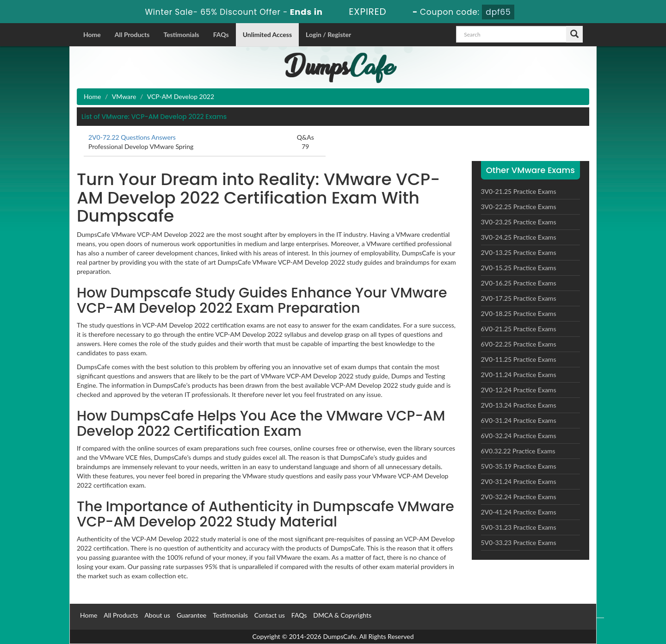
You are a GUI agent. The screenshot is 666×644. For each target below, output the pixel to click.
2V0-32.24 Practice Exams (519, 497)
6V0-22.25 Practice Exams (519, 344)
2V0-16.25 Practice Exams (519, 283)
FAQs (221, 34)
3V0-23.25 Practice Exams (519, 222)
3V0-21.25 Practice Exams (519, 191)
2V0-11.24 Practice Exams (519, 375)
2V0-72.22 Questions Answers (132, 137)
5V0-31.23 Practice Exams (519, 527)
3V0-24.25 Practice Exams (519, 237)
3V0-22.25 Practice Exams (519, 207)
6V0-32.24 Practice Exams (519, 436)
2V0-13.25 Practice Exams (519, 252)
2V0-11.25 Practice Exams (519, 359)
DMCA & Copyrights (342, 615)
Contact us (270, 615)
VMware (124, 96)
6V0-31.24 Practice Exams (519, 420)
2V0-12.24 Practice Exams (519, 390)
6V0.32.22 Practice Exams (518, 451)
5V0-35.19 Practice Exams (519, 466)
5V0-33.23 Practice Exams (519, 542)
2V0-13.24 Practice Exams (519, 405)
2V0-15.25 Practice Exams (519, 268)
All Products (132, 34)
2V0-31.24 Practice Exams (519, 481)
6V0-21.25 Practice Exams (519, 329)
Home (92, 34)
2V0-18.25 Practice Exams (519, 313)
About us (157, 615)
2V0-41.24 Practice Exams (519, 512)
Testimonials (181, 34)
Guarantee (191, 615)
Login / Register (328, 34)
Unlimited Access (267, 34)
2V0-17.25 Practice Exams (519, 298)
